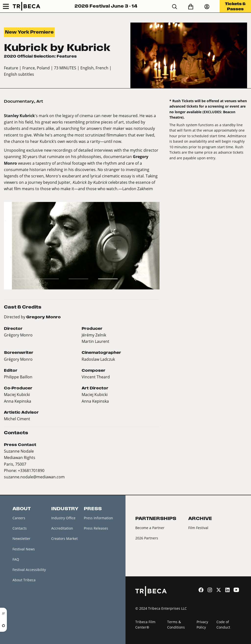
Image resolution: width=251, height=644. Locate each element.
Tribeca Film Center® (145, 625)
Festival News (24, 549)
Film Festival (198, 528)
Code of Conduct (223, 625)
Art (40, 101)
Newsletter (21, 539)
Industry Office (63, 518)
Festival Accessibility (29, 570)
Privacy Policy (202, 625)
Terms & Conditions (176, 625)
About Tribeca (24, 580)
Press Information (98, 518)
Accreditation (62, 528)
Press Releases (96, 528)
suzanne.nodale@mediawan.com (34, 477)
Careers (19, 518)
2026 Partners (147, 538)
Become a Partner (150, 528)
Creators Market (64, 539)
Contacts (20, 528)
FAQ (16, 559)
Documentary (19, 101)
